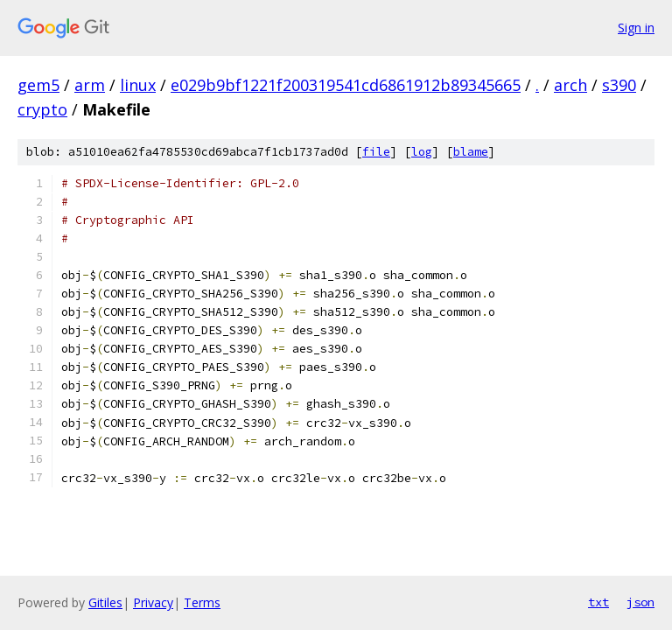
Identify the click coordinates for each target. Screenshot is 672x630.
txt (598, 602)
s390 (619, 85)
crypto (42, 109)
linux (138, 85)
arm (90, 85)
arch (570, 85)
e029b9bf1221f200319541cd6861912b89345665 (346, 85)
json (640, 602)
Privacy (153, 602)
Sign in (636, 28)
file (376, 152)
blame (471, 152)
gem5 (38, 85)
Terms (202, 602)
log (422, 152)
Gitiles (105, 602)
